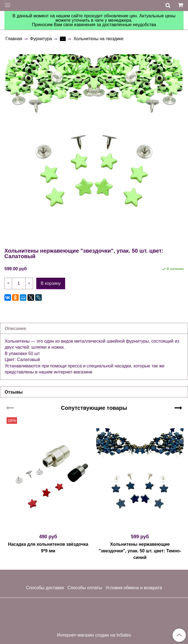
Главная (14, 39)
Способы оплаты (85, 588)
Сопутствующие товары (94, 408)
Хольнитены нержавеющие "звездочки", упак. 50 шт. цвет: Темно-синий (140, 551)
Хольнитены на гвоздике (98, 39)
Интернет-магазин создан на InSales (94, 635)
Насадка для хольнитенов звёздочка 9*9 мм (48, 548)
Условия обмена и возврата (134, 588)
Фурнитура (41, 39)
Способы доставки (45, 588)
